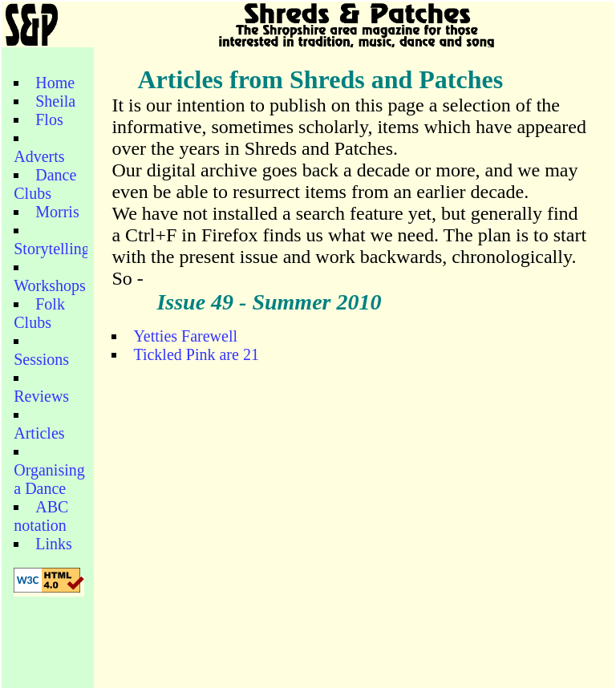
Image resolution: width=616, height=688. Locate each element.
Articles (39, 433)
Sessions (41, 359)
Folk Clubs (39, 313)
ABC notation (41, 516)
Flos (49, 119)
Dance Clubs (45, 184)
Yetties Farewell (185, 336)
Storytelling (51, 249)
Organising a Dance (49, 479)
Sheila (55, 101)
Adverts (39, 156)
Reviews (41, 396)
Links (54, 544)
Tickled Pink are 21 (196, 354)
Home (55, 83)
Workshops (50, 285)
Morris (57, 212)
